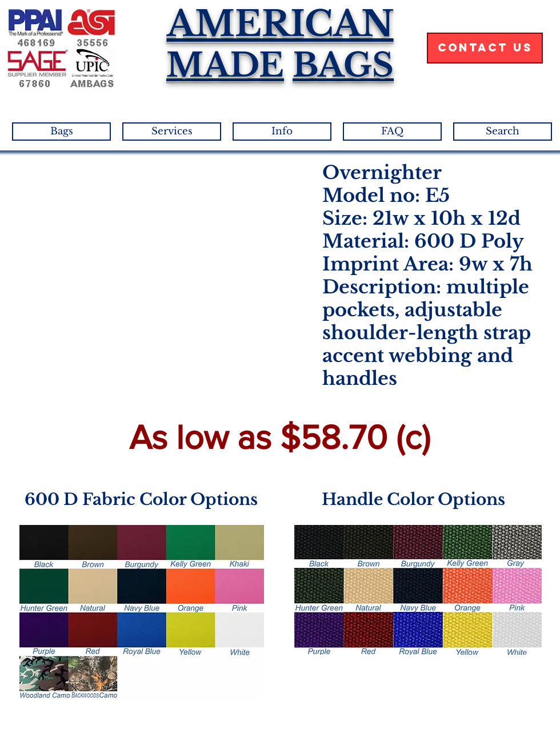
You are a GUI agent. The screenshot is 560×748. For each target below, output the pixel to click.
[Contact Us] (485, 48)
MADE (225, 65)
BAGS (343, 65)
